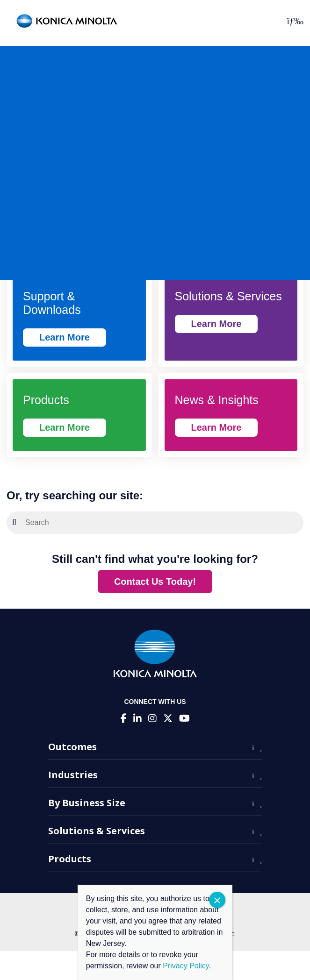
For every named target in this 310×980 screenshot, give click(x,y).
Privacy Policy (186, 966)
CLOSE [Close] (217, 900)
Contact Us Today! (155, 582)
